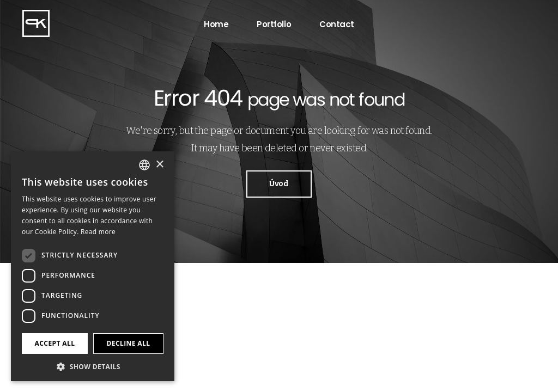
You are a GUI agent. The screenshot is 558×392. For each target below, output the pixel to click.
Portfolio (274, 24)
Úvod (279, 184)
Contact (337, 24)
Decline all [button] (129, 343)
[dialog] (93, 266)
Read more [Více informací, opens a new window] (98, 232)
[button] (93, 366)
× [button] (159, 165)
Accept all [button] (55, 343)
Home (216, 24)
